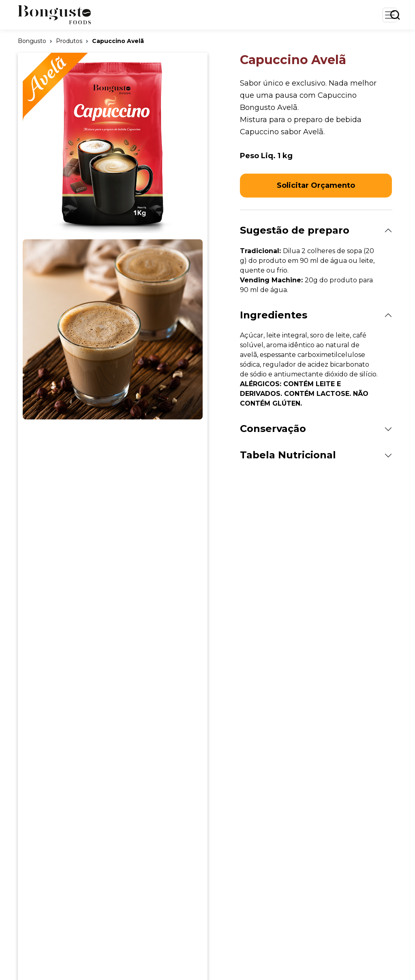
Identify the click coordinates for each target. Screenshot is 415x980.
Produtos (69, 41)
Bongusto (32, 41)
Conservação (273, 429)
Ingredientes (274, 315)
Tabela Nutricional (288, 455)
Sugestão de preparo (295, 230)
